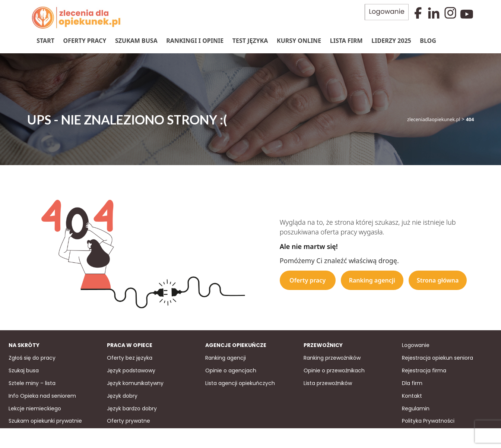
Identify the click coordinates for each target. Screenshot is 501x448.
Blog (428, 41)
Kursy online (299, 41)
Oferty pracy (85, 41)
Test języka (250, 41)
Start (45, 41)
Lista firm (346, 41)
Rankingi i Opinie (195, 41)
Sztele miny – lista (32, 382)
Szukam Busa (136, 41)
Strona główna (438, 280)
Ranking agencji (372, 280)
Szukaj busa (24, 370)
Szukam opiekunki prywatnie (45, 420)
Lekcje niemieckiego (35, 408)
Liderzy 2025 (391, 41)
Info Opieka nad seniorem (42, 395)
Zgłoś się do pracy (32, 357)
